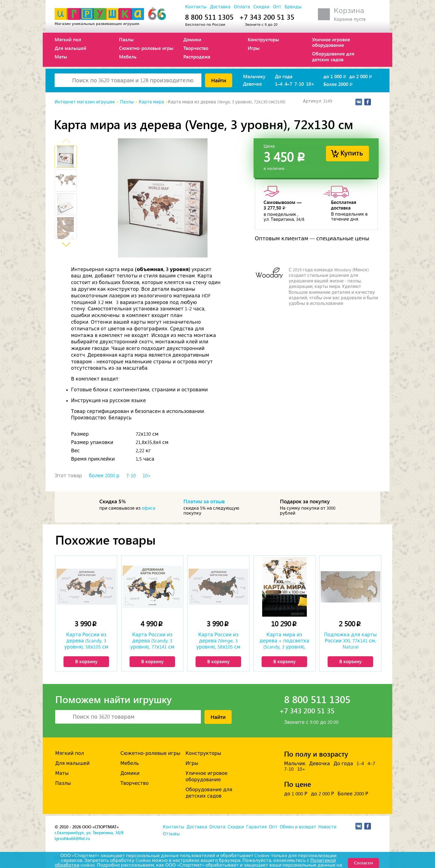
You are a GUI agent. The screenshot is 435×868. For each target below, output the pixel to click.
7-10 (299, 84)
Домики (192, 39)
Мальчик (295, 764)
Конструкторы (263, 39)
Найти (219, 80)
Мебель (128, 57)
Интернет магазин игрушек (85, 102)
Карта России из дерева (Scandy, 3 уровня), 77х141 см (152, 641)
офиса (149, 508)
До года (284, 76)
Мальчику (254, 76)
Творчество (196, 48)
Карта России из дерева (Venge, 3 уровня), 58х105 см (218, 641)
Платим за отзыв (204, 501)
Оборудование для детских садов (333, 56)
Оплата (242, 7)
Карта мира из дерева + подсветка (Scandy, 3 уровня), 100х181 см (284, 641)
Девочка (319, 764)
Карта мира (151, 102)
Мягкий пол (68, 39)
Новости (327, 827)
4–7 (288, 84)
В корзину (86, 661)
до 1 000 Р (296, 794)
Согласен (363, 863)
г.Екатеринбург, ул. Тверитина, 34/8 (89, 833)
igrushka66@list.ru (72, 838)
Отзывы (171, 834)
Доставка (220, 7)
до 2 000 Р (322, 794)
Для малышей (70, 48)
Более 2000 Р (353, 794)
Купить (352, 153)
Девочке (252, 84)
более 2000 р (104, 476)
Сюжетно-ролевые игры (146, 48)
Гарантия (256, 827)
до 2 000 (361, 76)
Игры (254, 48)
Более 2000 (338, 84)
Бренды (293, 7)
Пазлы (126, 39)
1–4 (279, 84)
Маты (61, 57)
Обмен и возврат (298, 827)
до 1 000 (335, 76)
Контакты (196, 7)
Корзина (349, 11)
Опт (277, 7)
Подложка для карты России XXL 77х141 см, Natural (350, 641)
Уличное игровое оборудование (331, 42)
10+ (310, 84)
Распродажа (197, 57)
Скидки (261, 7)
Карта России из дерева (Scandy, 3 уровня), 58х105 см (86, 641)
